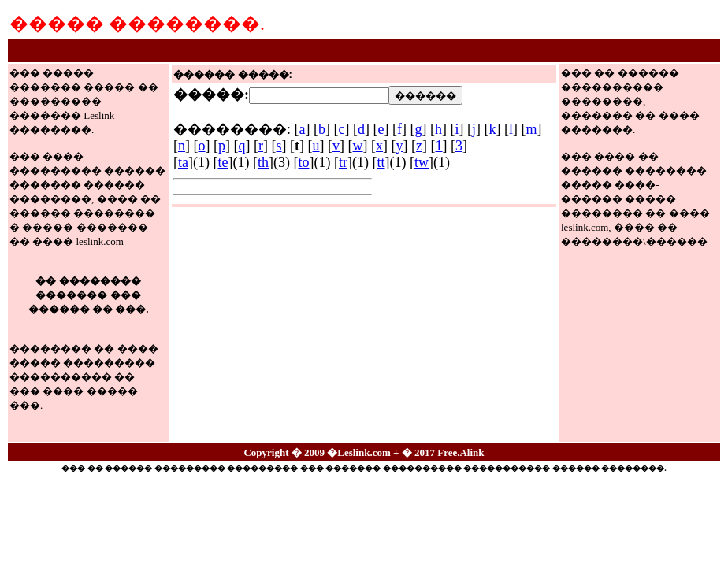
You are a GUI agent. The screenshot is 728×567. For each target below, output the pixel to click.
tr (343, 162)
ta (183, 162)
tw (422, 162)
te (223, 162)
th (263, 162)
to (303, 162)
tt (381, 162)
